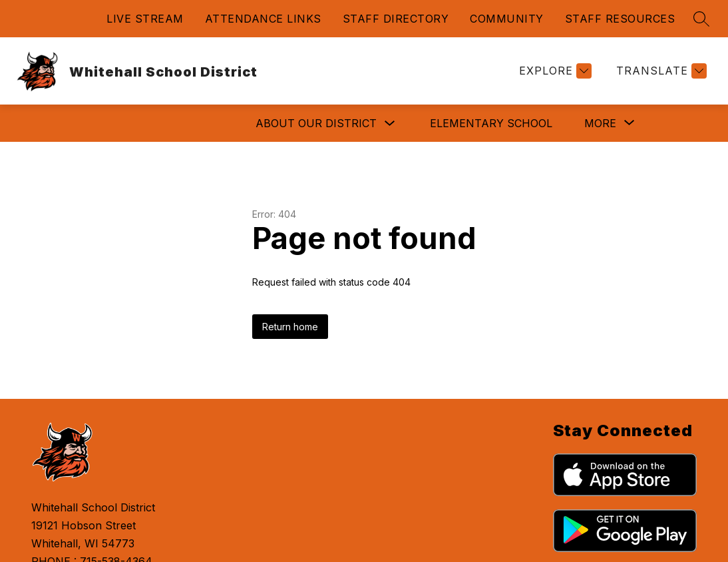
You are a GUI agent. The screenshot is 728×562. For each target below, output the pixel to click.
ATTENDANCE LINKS (263, 19)
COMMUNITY (507, 19)
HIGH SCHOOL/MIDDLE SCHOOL (505, 123)
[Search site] (701, 19)
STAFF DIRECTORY (396, 19)
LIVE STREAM (145, 19)
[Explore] (554, 71)
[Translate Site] (660, 71)
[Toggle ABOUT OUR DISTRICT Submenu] (225, 124)
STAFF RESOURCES (620, 19)
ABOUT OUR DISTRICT (151, 123)
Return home (290, 327)
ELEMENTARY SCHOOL (326, 123)
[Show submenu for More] (600, 123)
